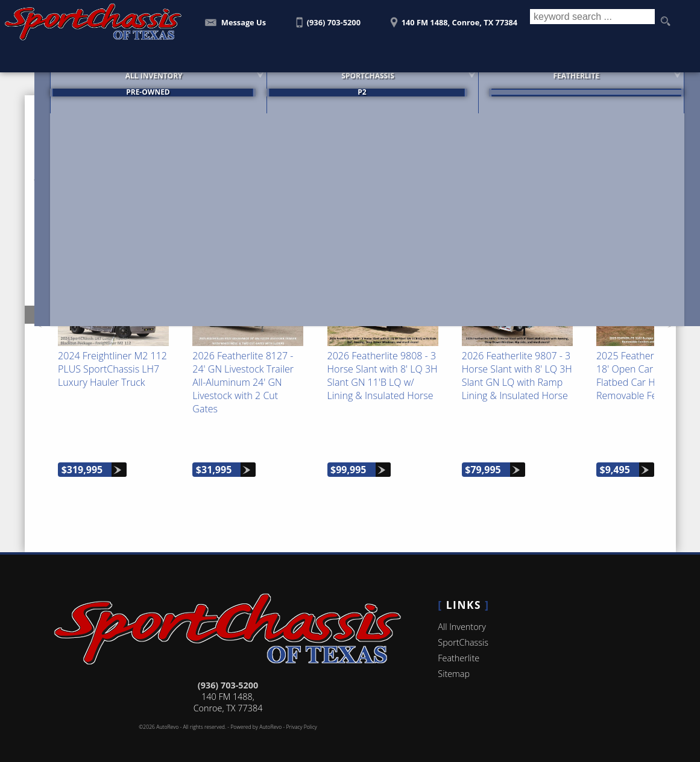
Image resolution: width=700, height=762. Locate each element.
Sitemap (454, 666)
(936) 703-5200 (228, 677)
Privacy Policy (302, 719)
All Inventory (462, 619)
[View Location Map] (452, 18)
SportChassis (463, 634)
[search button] (665, 22)
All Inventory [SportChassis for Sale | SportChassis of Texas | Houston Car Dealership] (131, 83)
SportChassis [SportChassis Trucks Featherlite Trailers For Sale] (351, 83)
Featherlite (459, 650)
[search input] (590, 22)
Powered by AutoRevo (256, 719)
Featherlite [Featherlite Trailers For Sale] (565, 83)
